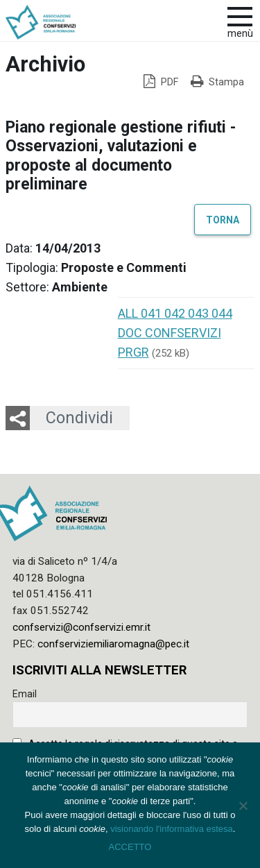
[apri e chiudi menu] (240, 15)
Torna (223, 219)
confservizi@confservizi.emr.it (81, 627)
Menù (240, 34)
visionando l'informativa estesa (172, 829)
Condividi (79, 418)
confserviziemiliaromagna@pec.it (113, 644)
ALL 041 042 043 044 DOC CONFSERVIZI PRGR (175, 333)
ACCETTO (130, 847)
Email (25, 694)
